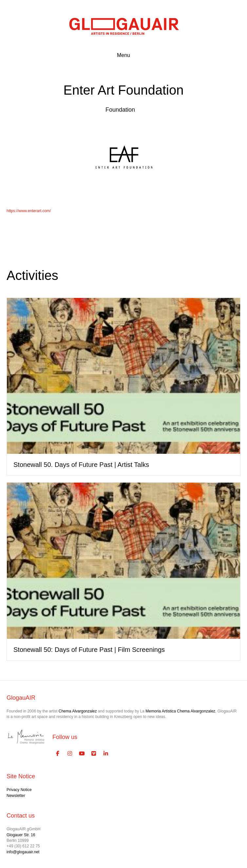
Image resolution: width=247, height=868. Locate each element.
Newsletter (16, 796)
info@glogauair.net (23, 852)
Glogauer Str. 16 (21, 835)
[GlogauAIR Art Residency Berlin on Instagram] (70, 754)
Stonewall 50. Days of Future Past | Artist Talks (81, 465)
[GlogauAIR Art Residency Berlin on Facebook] (58, 754)
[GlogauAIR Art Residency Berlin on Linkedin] (106, 754)
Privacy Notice (19, 790)
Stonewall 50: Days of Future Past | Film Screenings (89, 650)
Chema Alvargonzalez (78, 711)
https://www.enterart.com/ (29, 211)
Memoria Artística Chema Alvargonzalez (180, 711)
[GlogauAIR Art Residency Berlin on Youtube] (82, 754)
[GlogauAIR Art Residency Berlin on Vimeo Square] (94, 754)
